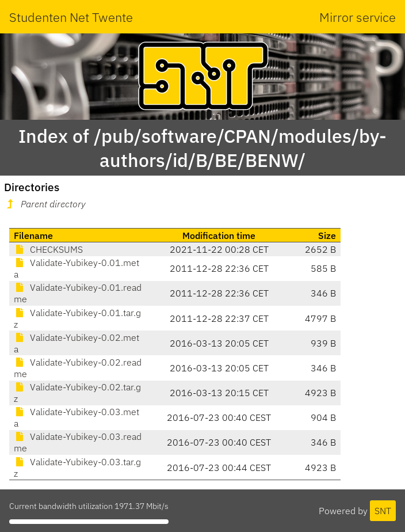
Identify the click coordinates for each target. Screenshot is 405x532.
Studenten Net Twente (71, 17)
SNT (383, 511)
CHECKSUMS (48, 249)
